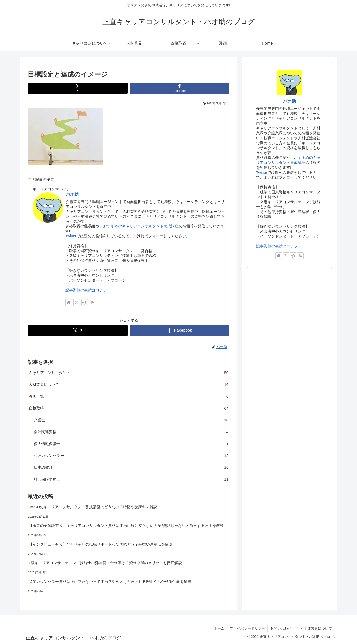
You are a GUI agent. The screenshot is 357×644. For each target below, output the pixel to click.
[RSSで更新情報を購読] (93, 302)
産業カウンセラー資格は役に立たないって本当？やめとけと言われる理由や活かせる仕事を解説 (110, 581)
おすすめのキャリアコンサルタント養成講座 (141, 226)
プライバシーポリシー (247, 628)
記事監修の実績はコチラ (86, 290)
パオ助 (72, 194)
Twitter (71, 236)
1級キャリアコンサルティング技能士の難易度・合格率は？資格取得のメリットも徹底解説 (105, 563)
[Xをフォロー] (77, 302)
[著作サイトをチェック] (69, 302)
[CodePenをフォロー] (85, 302)
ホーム (219, 628)
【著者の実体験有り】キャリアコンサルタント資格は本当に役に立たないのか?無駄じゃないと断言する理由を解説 (126, 526)
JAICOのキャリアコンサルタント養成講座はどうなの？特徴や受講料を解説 (93, 507)
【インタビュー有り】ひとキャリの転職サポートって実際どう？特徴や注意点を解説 (101, 544)
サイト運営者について (314, 628)
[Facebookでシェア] (180, 88)
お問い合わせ (281, 628)
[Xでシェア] (78, 88)
